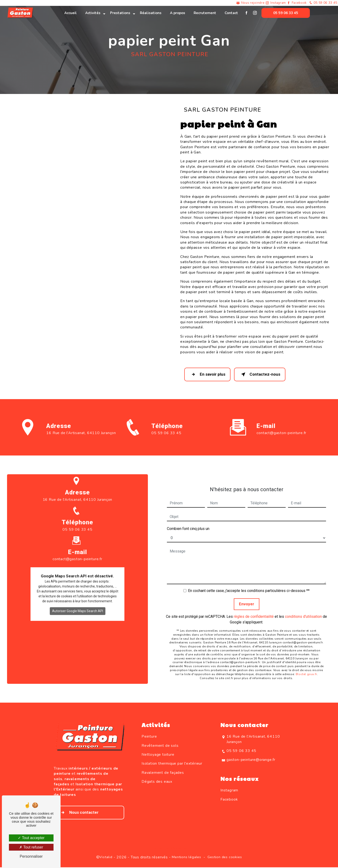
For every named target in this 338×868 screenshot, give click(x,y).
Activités (93, 13)
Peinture (149, 737)
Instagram (276, 3)
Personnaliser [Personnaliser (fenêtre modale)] (31, 856)
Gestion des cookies (225, 857)
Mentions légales (186, 857)
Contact (231, 13)
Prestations (120, 13)
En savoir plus (208, 375)
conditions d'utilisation (303, 610)
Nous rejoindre (250, 3)
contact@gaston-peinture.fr (281, 427)
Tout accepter (31, 838)
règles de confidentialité (254, 610)
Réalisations (151, 13)
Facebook (298, 3)
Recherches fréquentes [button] (169, 849)
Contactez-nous (262, 375)
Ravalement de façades (163, 773)
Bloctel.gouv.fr (306, 668)
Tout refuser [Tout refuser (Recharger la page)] (31, 847)
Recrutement (205, 13)
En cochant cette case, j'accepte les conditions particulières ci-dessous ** (249, 585)
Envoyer (247, 598)
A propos (178, 13)
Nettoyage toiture (158, 755)
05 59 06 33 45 (322, 3)
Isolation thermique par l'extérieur (172, 764)
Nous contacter (79, 813)
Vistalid (106, 857)
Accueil (71, 13)
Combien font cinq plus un (188, 523)
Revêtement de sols (160, 746)
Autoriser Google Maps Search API (78, 605)
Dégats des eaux (157, 782)
